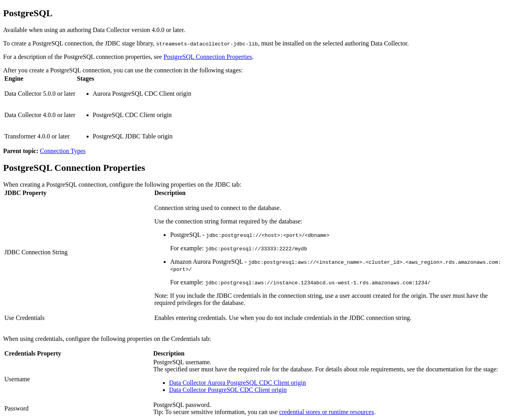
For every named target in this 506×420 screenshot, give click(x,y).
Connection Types (63, 151)
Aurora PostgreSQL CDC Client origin (238, 383)
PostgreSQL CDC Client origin (228, 390)
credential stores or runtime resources (327, 412)
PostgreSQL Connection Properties (208, 57)
